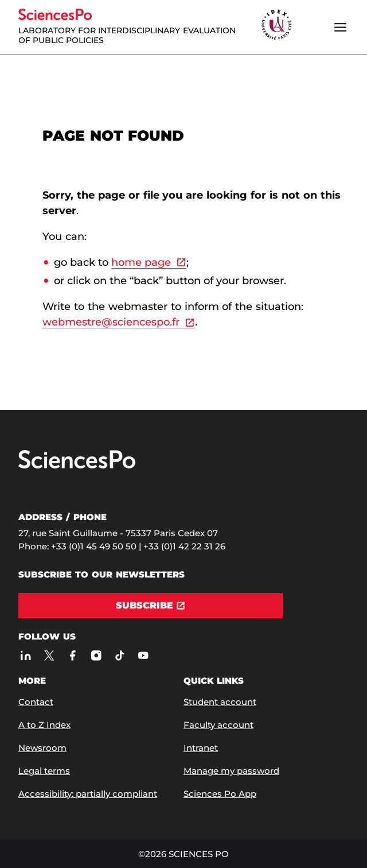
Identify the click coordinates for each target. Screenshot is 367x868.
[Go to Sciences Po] (77, 466)
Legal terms (44, 771)
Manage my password (231, 771)
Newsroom (42, 748)
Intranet (201, 748)
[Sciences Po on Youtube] (143, 655)
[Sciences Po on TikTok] (120, 655)
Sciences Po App (220, 794)
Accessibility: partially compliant (88, 794)
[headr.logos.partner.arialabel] (276, 26)
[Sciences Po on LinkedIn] (26, 655)
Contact (36, 702)
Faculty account (218, 725)
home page (141, 262)
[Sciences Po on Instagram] (96, 655)
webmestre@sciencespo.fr (111, 322)
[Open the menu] (340, 27)
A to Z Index (44, 725)
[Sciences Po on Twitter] (49, 655)
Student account (220, 702)
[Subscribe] (151, 606)
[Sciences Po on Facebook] (73, 655)
